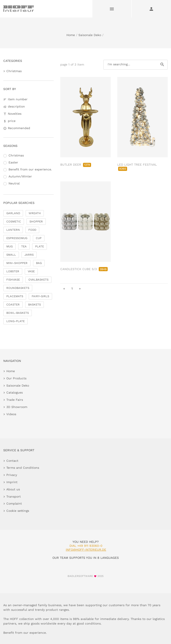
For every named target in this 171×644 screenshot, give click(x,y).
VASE (31, 271)
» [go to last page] (80, 288)
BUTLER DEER (76, 165)
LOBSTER (13, 271)
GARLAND (13, 213)
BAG (39, 263)
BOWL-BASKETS (18, 313)
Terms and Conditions (23, 468)
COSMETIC (14, 221)
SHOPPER (36, 221)
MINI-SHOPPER (17, 263)
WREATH (35, 213)
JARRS (29, 255)
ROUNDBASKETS (18, 288)
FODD (32, 230)
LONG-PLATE (16, 321)
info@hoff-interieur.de (86, 550)
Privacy (12, 475)
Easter (13, 162)
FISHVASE (13, 280)
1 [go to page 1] (72, 288)
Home (71, 35)
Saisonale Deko (90, 35)
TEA (24, 246)
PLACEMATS (15, 296)
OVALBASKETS (38, 280)
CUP (39, 238)
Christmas (14, 71)
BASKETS (35, 305)
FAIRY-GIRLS (40, 296)
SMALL (11, 255)
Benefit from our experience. (30, 169)
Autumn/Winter (20, 176)
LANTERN (13, 230)
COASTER (13, 305)
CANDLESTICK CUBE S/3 (84, 269)
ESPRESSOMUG (17, 238)
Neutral (14, 183)
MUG (9, 246)
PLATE (40, 246)
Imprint (12, 482)
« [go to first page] (64, 288)
